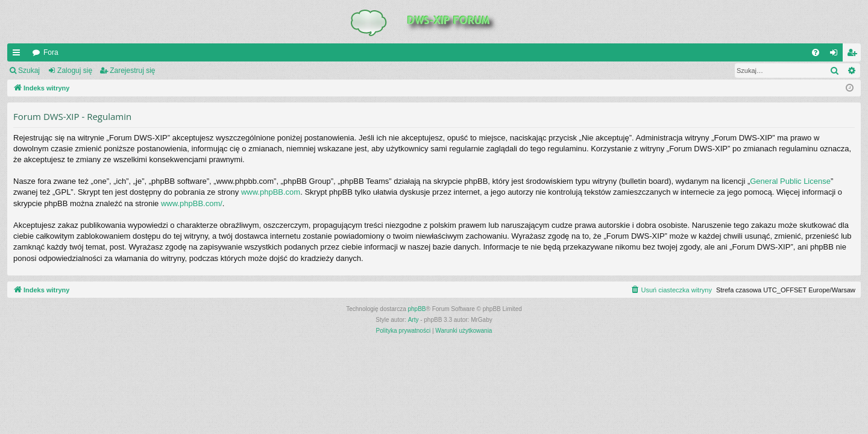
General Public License (790, 181)
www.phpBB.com (271, 192)
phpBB (417, 309)
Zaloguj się (75, 71)
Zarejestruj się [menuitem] (854, 55)
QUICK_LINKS (19, 55)
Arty (414, 320)
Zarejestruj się (132, 71)
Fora (51, 52)
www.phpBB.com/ (192, 203)
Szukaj (29, 71)
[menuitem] (816, 52)
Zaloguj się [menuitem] (836, 55)
